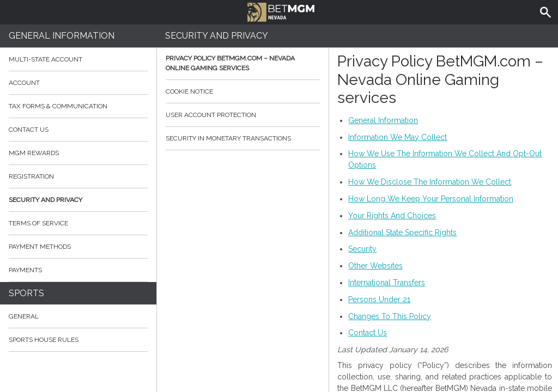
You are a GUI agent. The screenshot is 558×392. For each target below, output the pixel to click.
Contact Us (78, 130)
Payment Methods (78, 247)
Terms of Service (78, 223)
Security (362, 249)
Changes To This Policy (390, 316)
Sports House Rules (44, 340)
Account (78, 83)
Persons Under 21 (379, 299)
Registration (31, 176)
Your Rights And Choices (392, 216)
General (24, 316)
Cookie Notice (243, 91)
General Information (62, 36)
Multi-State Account (46, 59)
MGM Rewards (34, 153)
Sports (26, 293)
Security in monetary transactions (243, 138)
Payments (78, 270)
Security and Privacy (46, 200)
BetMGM (282, 11)
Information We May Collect (398, 137)
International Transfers (387, 283)
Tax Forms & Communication (78, 106)
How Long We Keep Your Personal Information (431, 199)
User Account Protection (243, 115)
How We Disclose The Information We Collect (430, 182)
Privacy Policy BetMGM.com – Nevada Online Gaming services (243, 63)
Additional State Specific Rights (402, 232)
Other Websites (375, 266)
